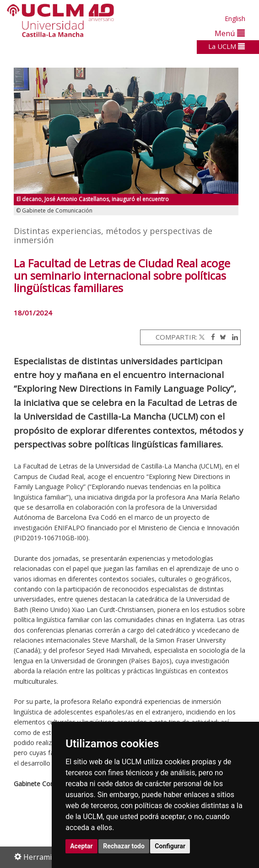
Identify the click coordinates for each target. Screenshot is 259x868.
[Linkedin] (233, 337)
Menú (230, 33)
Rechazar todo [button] (124, 846)
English (235, 19)
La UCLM (227, 46)
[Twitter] (202, 337)
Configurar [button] (170, 846)
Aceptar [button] (81, 846)
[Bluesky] (221, 337)
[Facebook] (211, 337)
